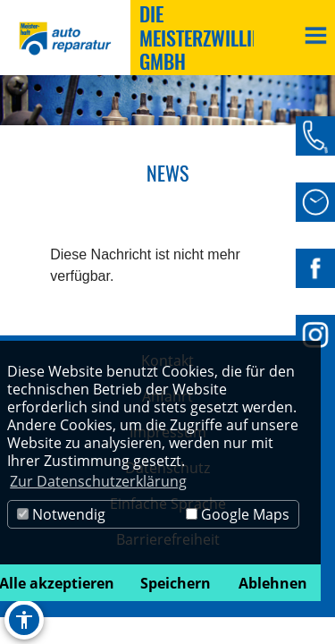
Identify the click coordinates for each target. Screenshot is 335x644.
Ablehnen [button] (273, 583)
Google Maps (238, 514)
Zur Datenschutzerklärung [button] (98, 481)
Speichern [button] (176, 583)
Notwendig (61, 514)
